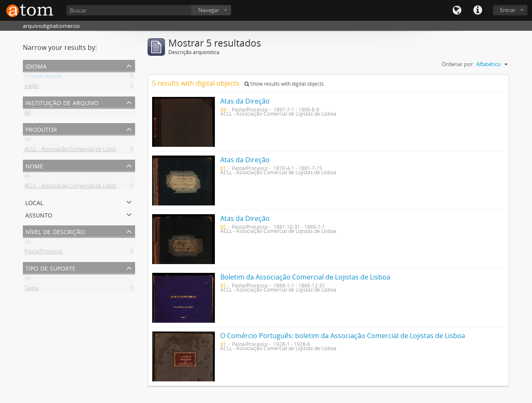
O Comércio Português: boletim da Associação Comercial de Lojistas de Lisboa (343, 336)
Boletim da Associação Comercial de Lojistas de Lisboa (305, 277)
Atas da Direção (245, 101)
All (27, 114)
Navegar (209, 10)
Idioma (457, 10)
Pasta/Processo (44, 253)
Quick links (478, 10)
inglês (32, 87)
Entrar (508, 10)
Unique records (43, 77)
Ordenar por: (458, 64)
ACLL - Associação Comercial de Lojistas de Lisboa (85, 151)
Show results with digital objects (284, 84)
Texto (32, 289)
